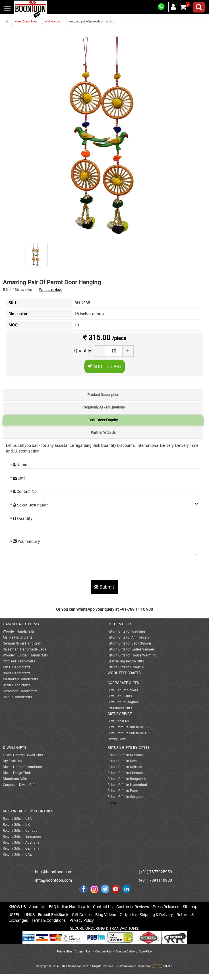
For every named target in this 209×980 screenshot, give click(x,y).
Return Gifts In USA (17, 819)
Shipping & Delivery (156, 915)
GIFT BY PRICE (120, 714)
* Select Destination (29, 505)
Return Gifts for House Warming (132, 655)
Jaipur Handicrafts (17, 697)
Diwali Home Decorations (22, 767)
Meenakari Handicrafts (20, 679)
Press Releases (166, 907)
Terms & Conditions (49, 920)
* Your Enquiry (25, 541)
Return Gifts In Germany (21, 848)
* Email (19, 478)
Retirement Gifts (120, 708)
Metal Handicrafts (17, 667)
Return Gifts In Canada (20, 831)
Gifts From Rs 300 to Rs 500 (129, 727)
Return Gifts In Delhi (123, 761)
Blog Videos (106, 915)
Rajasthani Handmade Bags (24, 649)
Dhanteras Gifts (15, 779)
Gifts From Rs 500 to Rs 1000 (130, 733)
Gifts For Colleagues (123, 702)
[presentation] (53, 569)
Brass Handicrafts (17, 673)
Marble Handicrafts (18, 637)
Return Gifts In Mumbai (125, 755)
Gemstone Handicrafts (20, 691)
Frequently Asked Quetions (103, 407)
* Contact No (23, 491)
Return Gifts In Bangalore (127, 779)
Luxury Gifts (117, 739)
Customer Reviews (133, 907)
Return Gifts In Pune (123, 791)
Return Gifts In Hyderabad (127, 785)
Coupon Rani (83, 951)
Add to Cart (105, 367)
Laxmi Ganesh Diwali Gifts (23, 755)
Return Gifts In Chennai (125, 773)
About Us (37, 907)
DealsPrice (145, 951)
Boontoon (144, 966)
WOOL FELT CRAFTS (124, 673)
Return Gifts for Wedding (126, 631)
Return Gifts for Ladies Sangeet (131, 649)
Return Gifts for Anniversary (129, 637)
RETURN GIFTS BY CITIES (129, 747)
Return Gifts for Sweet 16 (126, 667)
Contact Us (103, 907)
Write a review (50, 290)
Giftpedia (128, 915)
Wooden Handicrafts (19, 631)
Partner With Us (103, 432)
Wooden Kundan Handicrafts (25, 655)
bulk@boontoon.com (54, 872)
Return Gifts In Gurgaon (125, 797)
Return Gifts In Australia (21, 843)
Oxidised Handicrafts (19, 661)
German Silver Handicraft (22, 643)
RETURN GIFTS (120, 624)
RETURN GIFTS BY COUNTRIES (28, 811)
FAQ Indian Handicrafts (70, 907)
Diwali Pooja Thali (17, 773)
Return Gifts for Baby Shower (129, 643)
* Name (19, 465)
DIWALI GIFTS (15, 747)
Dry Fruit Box (13, 761)
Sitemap (190, 907)
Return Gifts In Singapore (22, 837)
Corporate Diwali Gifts (20, 785)
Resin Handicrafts (16, 685)
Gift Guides (82, 915)
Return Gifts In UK (16, 825)
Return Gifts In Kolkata (125, 767)
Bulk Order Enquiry (103, 420)
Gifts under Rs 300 (122, 721)
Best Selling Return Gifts (126, 661)
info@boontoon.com (54, 880)
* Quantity (21, 518)
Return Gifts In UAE (17, 854)
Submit (104, 587)
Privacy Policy (82, 920)
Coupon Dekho (125, 951)
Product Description (103, 395)
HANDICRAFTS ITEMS (21, 624)
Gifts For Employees (123, 690)
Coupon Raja (104, 951)
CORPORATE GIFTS (123, 683)
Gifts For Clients (120, 696)
